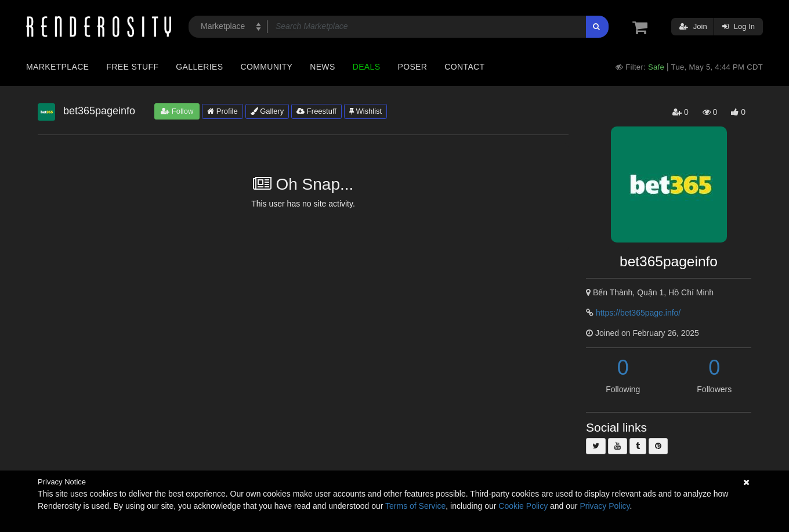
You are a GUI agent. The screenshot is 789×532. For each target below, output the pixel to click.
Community (267, 67)
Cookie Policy (523, 506)
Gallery (267, 111)
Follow (177, 111)
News (322, 67)
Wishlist (365, 111)
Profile (222, 111)
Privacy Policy (605, 506)
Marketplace (57, 67)
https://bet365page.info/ (638, 313)
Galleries (199, 67)
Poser (412, 67)
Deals (367, 67)
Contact (464, 67)
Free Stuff (132, 67)
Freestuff (316, 111)
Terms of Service (415, 506)
